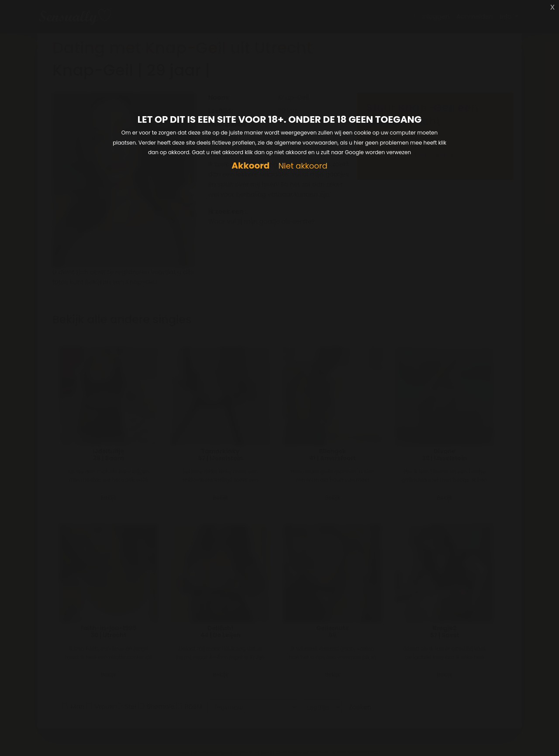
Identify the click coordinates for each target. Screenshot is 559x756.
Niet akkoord (303, 166)
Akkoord (250, 166)
